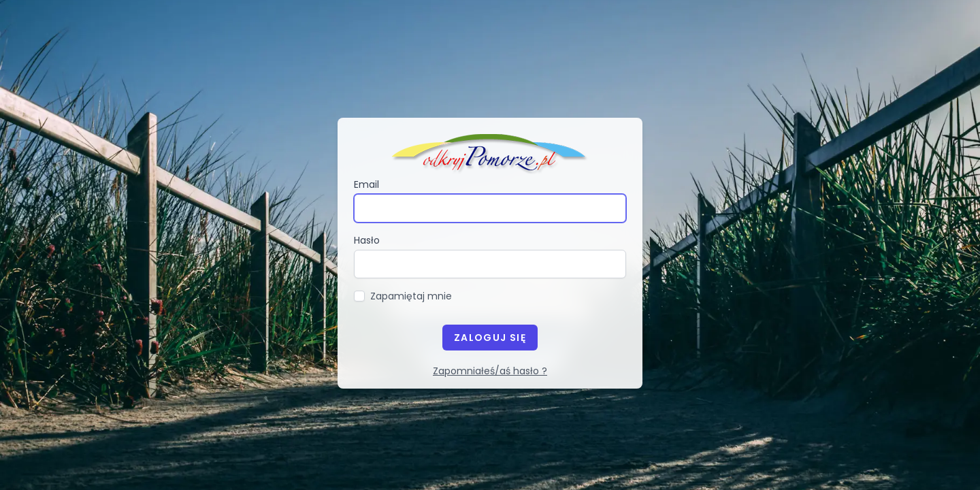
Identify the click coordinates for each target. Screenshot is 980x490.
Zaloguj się (490, 338)
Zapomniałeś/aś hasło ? (490, 371)
